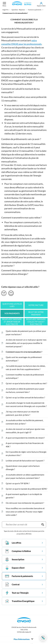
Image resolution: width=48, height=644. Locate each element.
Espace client (15, 568)
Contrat (12, 584)
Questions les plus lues (12, 305)
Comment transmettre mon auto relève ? (21, 218)
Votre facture (36, 305)
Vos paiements (12, 313)
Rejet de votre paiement (36, 313)
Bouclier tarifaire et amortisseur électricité (12, 322)
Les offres (13, 543)
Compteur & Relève (18, 551)
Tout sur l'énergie (17, 593)
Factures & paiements (19, 576)
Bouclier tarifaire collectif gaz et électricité (36, 322)
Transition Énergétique (20, 601)
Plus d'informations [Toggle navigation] (23, 639)
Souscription (15, 559)
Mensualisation (24, 29)
